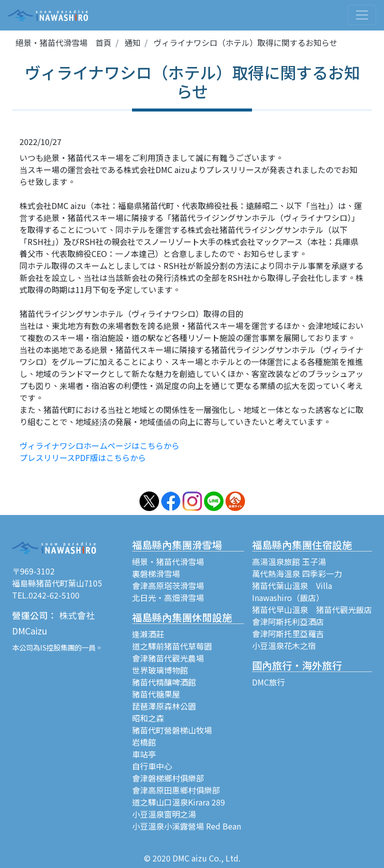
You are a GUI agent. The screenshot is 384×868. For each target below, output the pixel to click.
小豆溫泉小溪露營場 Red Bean (186, 826)
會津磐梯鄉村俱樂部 (168, 778)
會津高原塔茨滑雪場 (168, 585)
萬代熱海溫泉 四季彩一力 (297, 573)
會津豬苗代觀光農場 (168, 658)
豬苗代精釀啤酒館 (164, 682)
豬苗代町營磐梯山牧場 (172, 730)
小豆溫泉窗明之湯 (164, 814)
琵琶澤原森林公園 (164, 706)
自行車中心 (152, 766)
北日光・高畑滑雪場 (168, 597)
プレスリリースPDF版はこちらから (83, 457)
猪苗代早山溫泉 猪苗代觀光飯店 (312, 609)
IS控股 (50, 647)
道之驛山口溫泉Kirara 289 (178, 802)
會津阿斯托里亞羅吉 (288, 633)
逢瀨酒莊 (148, 634)
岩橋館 (144, 742)
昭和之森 (148, 718)
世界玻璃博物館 (160, 670)
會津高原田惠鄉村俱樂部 (176, 790)
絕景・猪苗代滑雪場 (168, 561)
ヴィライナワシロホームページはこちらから (99, 445)
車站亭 (144, 754)
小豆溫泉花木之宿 (284, 645)
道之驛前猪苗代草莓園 (172, 646)
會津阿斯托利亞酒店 (288, 621)
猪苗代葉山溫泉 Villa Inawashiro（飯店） (292, 591)
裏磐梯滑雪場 (156, 573)
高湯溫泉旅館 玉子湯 (289, 561)
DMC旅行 (268, 682)
